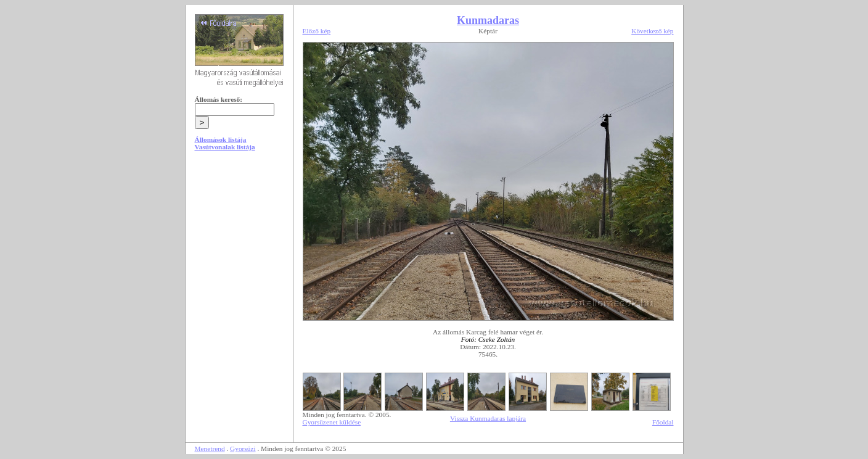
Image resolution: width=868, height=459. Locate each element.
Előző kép (317, 31)
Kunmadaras (488, 20)
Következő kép (652, 31)
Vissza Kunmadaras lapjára (488, 418)
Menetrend (210, 449)
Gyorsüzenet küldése (332, 422)
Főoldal (663, 422)
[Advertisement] (239, 254)
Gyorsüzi (243, 449)
